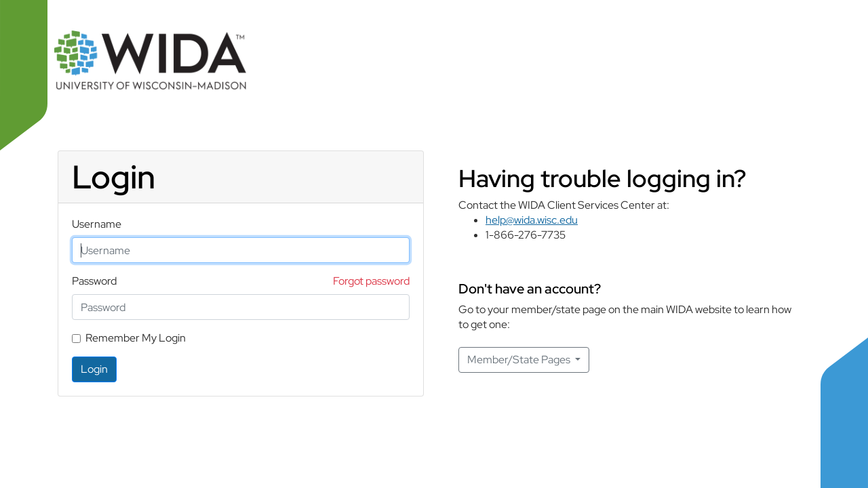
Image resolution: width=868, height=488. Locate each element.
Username (97, 224)
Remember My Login (136, 338)
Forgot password (371, 281)
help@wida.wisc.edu (532, 220)
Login (94, 369)
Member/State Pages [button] (520, 360)
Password (94, 281)
